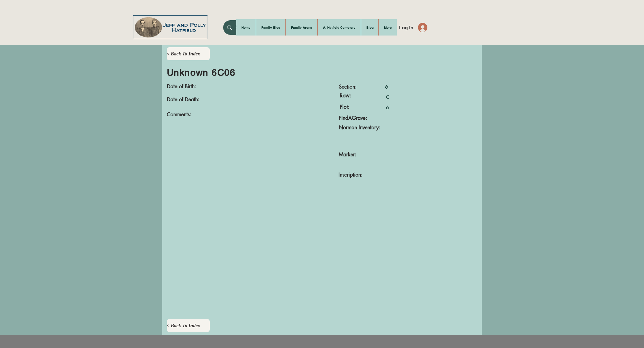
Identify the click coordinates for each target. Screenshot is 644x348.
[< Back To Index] (188, 54)
